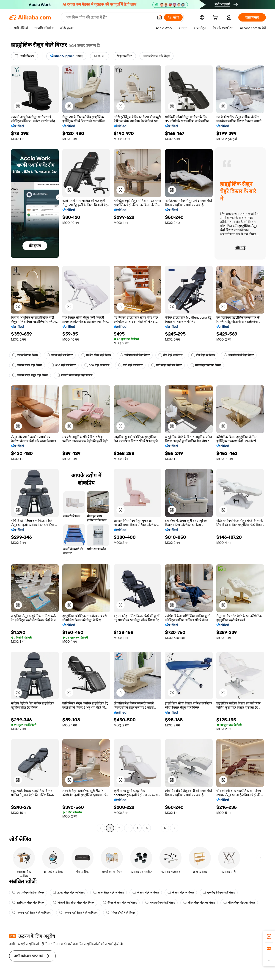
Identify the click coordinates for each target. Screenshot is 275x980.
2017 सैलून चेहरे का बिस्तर (28, 893)
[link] (269, 937)
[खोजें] (173, 17)
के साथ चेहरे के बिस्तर (146, 893)
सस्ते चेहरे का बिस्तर (130, 365)
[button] (159, 17)
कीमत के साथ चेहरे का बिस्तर (120, 903)
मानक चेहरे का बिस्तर (25, 355)
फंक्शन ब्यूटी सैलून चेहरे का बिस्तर (31, 913)
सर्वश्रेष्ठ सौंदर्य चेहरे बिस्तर (96, 355)
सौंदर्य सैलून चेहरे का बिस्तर (199, 903)
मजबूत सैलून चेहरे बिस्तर (160, 903)
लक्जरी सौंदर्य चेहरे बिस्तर (239, 355)
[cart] (216, 18)
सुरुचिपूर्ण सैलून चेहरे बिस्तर (219, 893)
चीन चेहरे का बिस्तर (170, 355)
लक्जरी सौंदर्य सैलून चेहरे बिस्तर (30, 375)
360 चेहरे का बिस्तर (63, 365)
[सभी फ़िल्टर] (25, 56)
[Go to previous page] (101, 828)
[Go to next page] (174, 828)
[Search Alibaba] (109, 17)
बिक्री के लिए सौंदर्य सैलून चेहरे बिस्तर (74, 903)
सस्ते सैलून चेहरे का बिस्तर (166, 365)
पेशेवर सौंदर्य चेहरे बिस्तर (121, 913)
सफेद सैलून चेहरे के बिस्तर (109, 893)
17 (165, 828)
